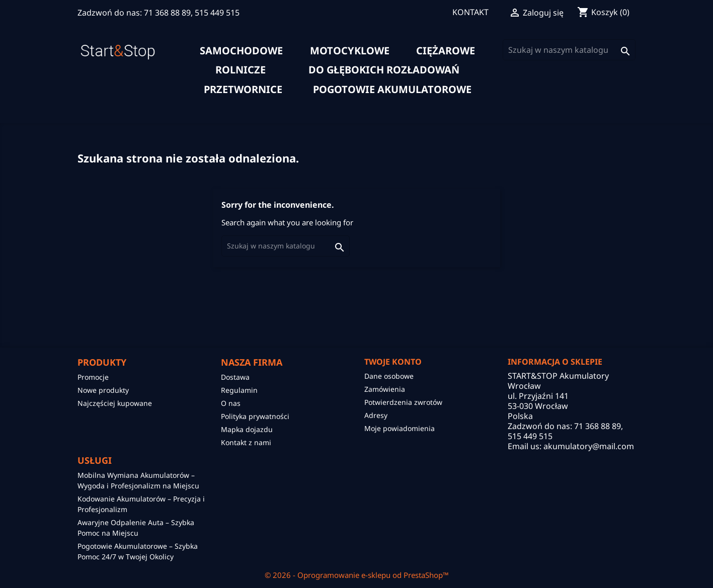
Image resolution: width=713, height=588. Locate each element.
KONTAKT (470, 12)
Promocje (93, 377)
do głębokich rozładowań (384, 70)
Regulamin (239, 390)
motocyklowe (350, 51)
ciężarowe (446, 51)
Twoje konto (393, 362)
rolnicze (241, 70)
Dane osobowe (389, 376)
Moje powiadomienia (400, 428)
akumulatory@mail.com (589, 446)
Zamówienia (385, 389)
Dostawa (235, 377)
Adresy (376, 415)
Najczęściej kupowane (115, 403)
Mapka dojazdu (247, 429)
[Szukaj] (569, 50)
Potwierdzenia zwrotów (403, 402)
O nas (231, 403)
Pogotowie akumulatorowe (392, 90)
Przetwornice (243, 90)
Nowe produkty (103, 390)
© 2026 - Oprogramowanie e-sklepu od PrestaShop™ (357, 575)
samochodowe (241, 51)
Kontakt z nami (246, 442)
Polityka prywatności (255, 416)
